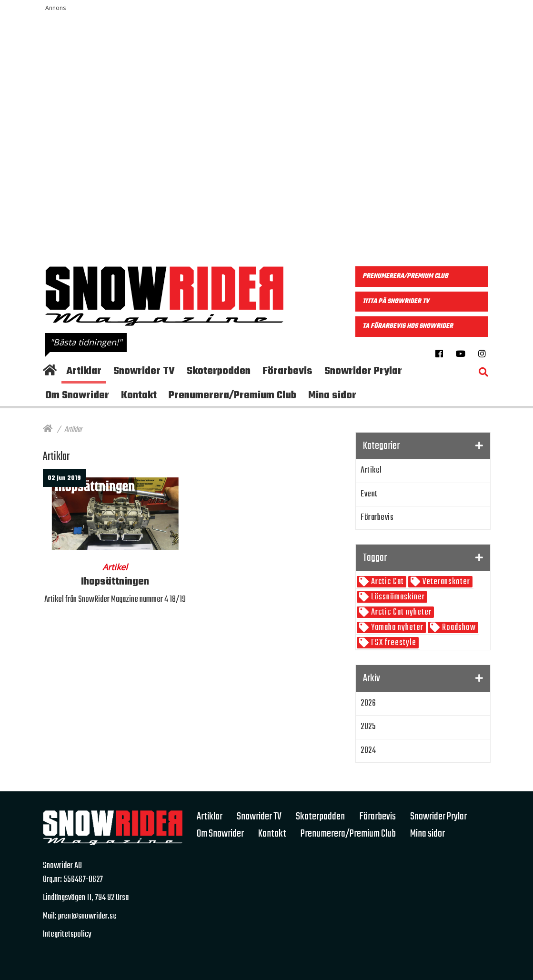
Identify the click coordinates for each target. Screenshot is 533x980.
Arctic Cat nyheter (400, 612)
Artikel (371, 470)
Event (369, 494)
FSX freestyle (393, 643)
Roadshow (458, 628)
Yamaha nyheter (396, 628)
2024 (368, 751)
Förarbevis (377, 518)
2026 (368, 703)
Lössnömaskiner (397, 597)
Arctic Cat (387, 582)
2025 (368, 727)
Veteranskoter (445, 582)
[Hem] (48, 430)
